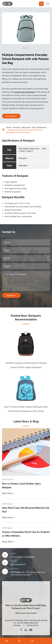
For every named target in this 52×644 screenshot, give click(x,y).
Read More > (8, 493)
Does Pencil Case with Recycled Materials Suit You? (26, 510)
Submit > (11, 295)
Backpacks (26, 127)
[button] (24, 48)
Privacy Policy (33, 625)
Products (17, 127)
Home (9, 127)
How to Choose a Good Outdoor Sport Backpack (21, 485)
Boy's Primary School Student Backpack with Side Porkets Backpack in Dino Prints (26, 409)
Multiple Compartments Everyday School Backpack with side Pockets (24, 131)
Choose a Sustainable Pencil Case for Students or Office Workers (26, 534)
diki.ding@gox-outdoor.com (23, 557)
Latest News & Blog (26, 421)
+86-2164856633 (18, 564)
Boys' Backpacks (39, 127)
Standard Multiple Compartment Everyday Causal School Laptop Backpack (26, 365)
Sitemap (17, 625)
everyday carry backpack (24, 92)
